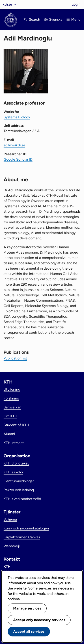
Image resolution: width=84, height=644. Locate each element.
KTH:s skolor (13, 472)
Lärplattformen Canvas (22, 537)
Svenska (56, 19)
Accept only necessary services (39, 620)
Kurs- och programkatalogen (26, 528)
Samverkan (12, 407)
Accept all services (29, 631)
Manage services (27, 608)
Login (76, 4)
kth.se (7, 4)
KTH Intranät (14, 443)
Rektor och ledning (19, 490)
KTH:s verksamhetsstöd (22, 499)
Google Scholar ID (18, 159)
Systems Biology (17, 117)
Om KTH (10, 416)
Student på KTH (16, 425)
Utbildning (12, 389)
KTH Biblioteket (16, 463)
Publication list (15, 358)
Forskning (11, 398)
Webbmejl (12, 546)
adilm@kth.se (14, 145)
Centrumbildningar (19, 481)
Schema (10, 519)
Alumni (9, 434)
